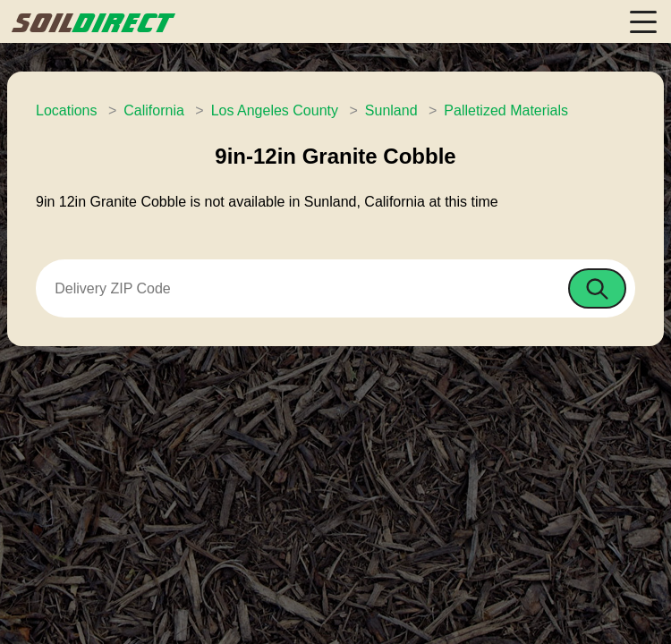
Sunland (391, 110)
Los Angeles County (275, 110)
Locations (67, 110)
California (154, 110)
